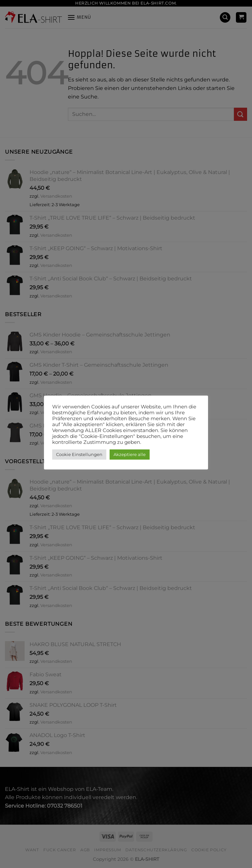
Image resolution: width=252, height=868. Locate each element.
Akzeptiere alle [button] (130, 454)
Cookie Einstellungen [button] (79, 454)
